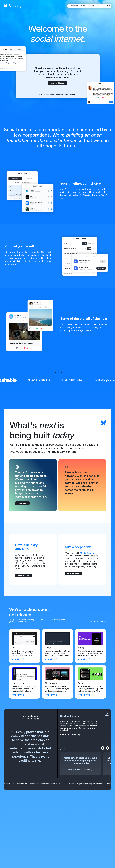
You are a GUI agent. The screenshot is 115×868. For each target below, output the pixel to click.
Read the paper (73, 573)
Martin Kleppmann (88, 553)
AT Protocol (93, 6)
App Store (55, 95)
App (103, 6)
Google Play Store (69, 95)
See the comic (24, 575)
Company (74, 6)
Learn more (22, 503)
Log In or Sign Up (57, 83)
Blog (83, 6)
